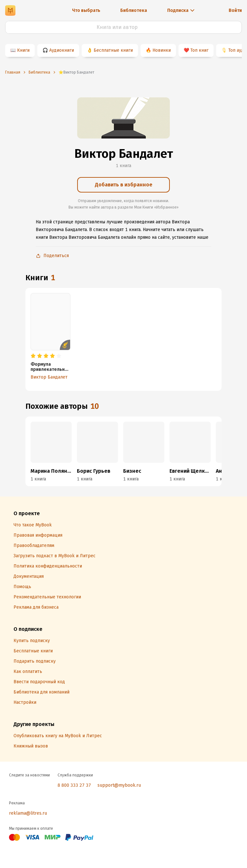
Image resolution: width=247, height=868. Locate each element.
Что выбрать (86, 10)
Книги (23, 50)
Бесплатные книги (113, 50)
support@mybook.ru (119, 785)
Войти (235, 10)
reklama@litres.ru (28, 813)
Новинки (162, 50)
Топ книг (199, 50)
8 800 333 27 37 (74, 785)
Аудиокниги (62, 50)
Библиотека (134, 10)
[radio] (33, 356)
